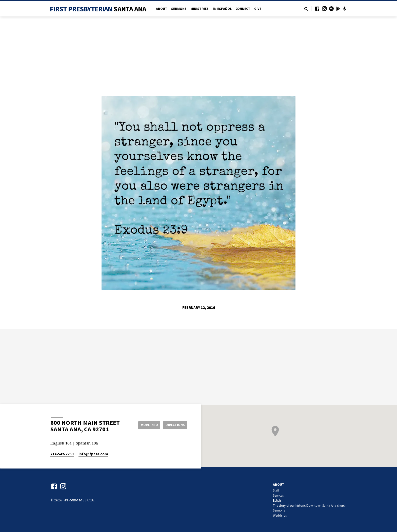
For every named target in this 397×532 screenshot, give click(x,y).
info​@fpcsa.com (93, 454)
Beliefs (277, 501)
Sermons (179, 9)
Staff (276, 490)
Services (278, 495)
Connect (243, 9)
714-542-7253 (62, 454)
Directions (175, 425)
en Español (222, 9)
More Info (146, 425)
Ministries (200, 9)
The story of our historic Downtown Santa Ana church (310, 506)
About (162, 9)
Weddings (280, 515)
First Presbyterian (98, 9)
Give (258, 9)
